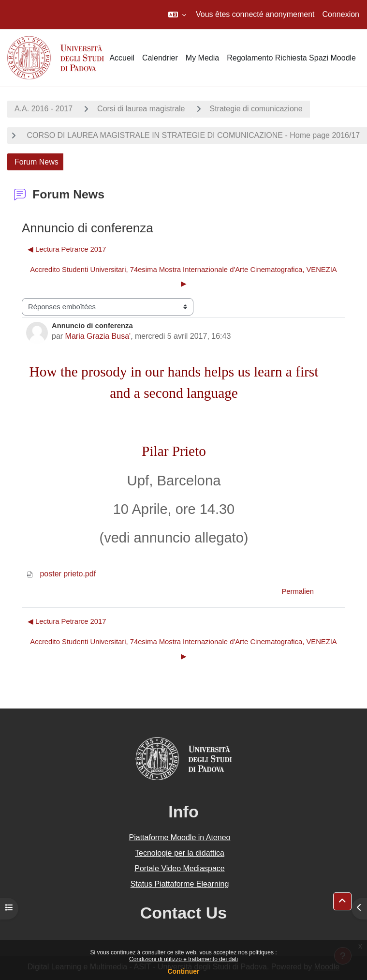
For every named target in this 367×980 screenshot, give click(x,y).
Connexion (341, 14)
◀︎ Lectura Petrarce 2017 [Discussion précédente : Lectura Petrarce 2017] (67, 249)
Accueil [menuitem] (122, 58)
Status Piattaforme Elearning (180, 884)
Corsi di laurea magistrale (141, 109)
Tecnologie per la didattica (180, 853)
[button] (177, 15)
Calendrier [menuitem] (160, 58)
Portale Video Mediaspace (180, 868)
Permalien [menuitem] (298, 591)
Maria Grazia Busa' (98, 336)
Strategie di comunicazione (256, 109)
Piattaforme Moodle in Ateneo (180, 837)
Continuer (183, 971)
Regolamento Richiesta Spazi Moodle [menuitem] (291, 58)
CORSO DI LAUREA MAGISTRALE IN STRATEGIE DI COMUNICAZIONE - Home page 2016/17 (192, 135)
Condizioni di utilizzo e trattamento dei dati (183, 959)
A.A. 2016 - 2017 (44, 109)
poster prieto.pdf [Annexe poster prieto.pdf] (61, 574)
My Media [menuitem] (202, 58)
